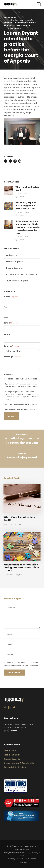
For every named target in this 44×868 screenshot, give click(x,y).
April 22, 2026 (24, 212)
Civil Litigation (15, 20)
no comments (15, 28)
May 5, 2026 (23, 194)
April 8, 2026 (23, 237)
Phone (7, 334)
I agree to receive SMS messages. (22, 379)
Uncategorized (23, 25)
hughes (21, 197)
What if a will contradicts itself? (19, 519)
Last (6, 317)
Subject (12, 346)
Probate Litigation (14, 262)
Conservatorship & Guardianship (21, 274)
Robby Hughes (11, 17)
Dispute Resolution (15, 268)
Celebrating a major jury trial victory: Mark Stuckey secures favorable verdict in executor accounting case (28, 227)
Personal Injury (21, 23)
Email (11, 323)
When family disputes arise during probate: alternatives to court (26, 206)
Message (13, 357)
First (6, 307)
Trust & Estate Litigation (17, 281)
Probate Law (12, 255)
